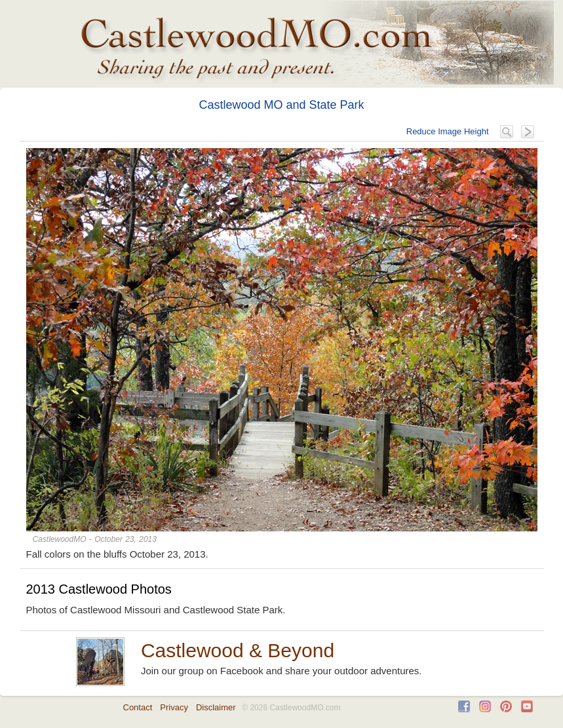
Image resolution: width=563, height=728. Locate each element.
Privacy (174, 707)
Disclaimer (216, 707)
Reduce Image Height (448, 131)
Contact (138, 707)
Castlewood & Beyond (238, 650)
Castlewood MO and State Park (281, 105)
